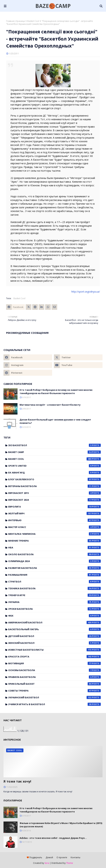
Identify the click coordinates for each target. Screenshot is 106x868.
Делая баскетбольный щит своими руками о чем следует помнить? (55, 421)
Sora (47, 863)
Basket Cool (33, 21)
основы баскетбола (54, 670)
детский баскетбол (54, 636)
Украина (54, 602)
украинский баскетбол (54, 697)
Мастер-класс (54, 527)
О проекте (62, 857)
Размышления (54, 575)
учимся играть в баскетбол (54, 704)
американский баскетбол (54, 622)
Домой (49, 857)
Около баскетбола (54, 554)
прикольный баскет (54, 684)
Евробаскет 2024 (54, 500)
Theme (70, 863)
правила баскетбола (54, 677)
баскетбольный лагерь (54, 629)
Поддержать (34, 857)
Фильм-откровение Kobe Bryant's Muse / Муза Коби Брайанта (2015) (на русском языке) (61, 825)
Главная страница (15, 21)
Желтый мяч (54, 513)
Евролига (54, 507)
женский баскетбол (54, 643)
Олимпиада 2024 (54, 561)
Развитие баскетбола (54, 568)
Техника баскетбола (54, 588)
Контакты (75, 857)
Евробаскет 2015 (54, 493)
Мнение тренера (54, 541)
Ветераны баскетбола (54, 486)
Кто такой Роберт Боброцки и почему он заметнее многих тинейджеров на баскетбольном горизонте (56, 392)
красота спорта (54, 657)
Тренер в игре (54, 595)
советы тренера (54, 691)
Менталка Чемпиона (54, 534)
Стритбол (54, 582)
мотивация (54, 663)
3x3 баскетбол (54, 445)
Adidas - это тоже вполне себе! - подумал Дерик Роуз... (53, 838)
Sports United (54, 466)
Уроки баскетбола (54, 609)
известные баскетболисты (54, 650)
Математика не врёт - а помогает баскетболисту (50, 405)
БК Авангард (54, 473)
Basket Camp (54, 452)
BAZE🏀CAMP (53, 6)
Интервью (54, 520)
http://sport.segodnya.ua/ (86, 292)
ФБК (54, 616)
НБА (54, 548)
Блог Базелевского (54, 479)
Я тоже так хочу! (17, 781)
